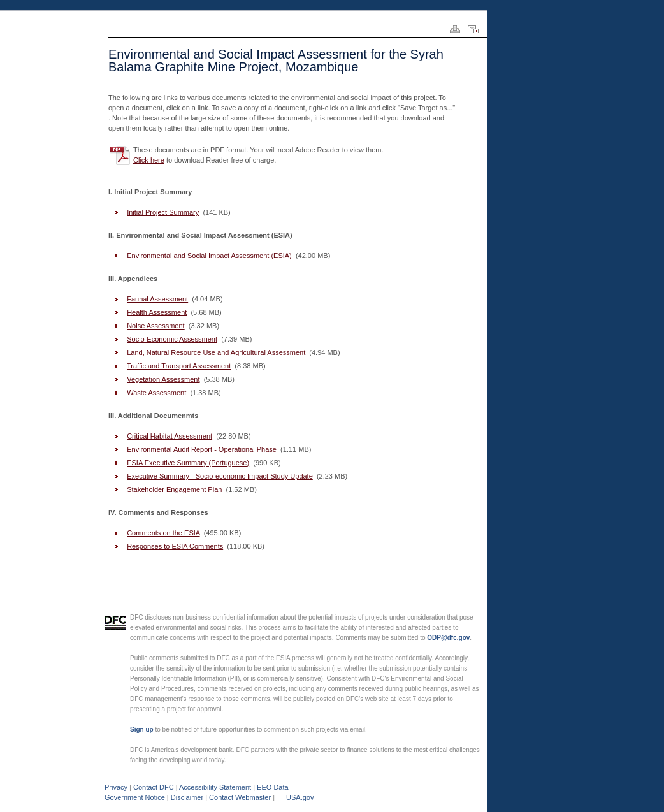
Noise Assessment (155, 326)
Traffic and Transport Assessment (179, 366)
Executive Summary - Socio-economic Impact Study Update (220, 476)
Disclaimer (187, 797)
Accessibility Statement (215, 787)
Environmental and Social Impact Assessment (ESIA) (209, 256)
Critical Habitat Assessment (170, 436)
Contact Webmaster (240, 797)
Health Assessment (157, 312)
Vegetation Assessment (163, 379)
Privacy (116, 787)
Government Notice (135, 797)
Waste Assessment (156, 393)
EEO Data (273, 787)
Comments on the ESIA (163, 533)
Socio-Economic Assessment (172, 339)
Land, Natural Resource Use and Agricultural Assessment (216, 352)
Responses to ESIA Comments (175, 546)
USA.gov (300, 797)
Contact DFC (154, 787)
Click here (149, 160)
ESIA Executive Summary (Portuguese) (188, 463)
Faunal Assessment (157, 299)
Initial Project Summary (163, 212)
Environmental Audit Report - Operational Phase (202, 449)
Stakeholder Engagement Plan (174, 489)
